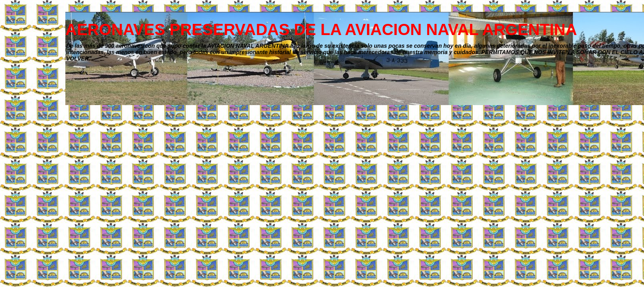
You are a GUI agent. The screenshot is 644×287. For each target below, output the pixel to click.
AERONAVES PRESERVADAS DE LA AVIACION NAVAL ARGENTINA (321, 29)
